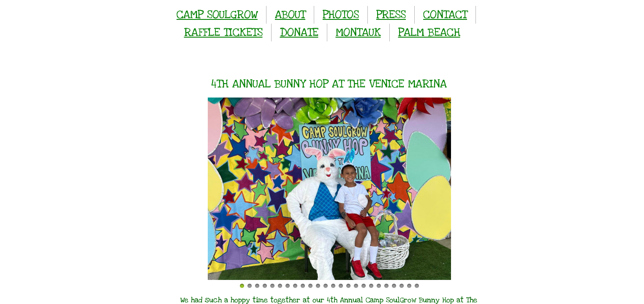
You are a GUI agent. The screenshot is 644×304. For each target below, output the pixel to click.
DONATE (299, 32)
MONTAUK (358, 32)
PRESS (391, 15)
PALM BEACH (429, 32)
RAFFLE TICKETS (223, 32)
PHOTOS (341, 15)
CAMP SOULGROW (217, 15)
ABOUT (290, 15)
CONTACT (445, 15)
